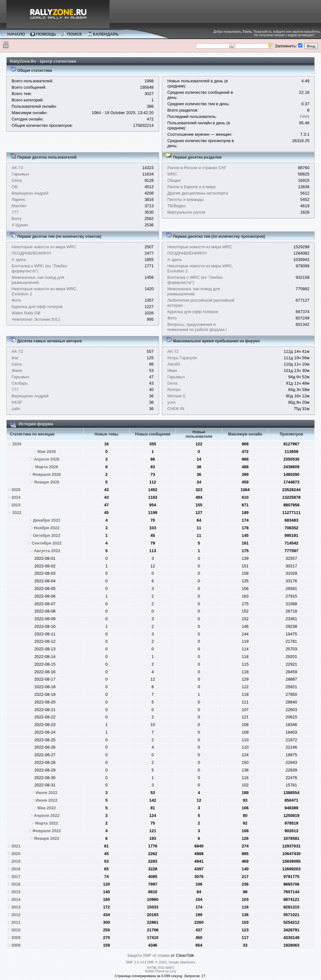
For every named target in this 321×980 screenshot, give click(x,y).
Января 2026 (47, 482)
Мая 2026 (47, 452)
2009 (16, 938)
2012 (16, 915)
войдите (279, 32)
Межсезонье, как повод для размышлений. (38, 280)
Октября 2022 (47, 535)
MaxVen (19, 206)
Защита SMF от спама (148, 955)
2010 (16, 930)
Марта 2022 (47, 823)
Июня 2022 (47, 800)
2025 (16, 490)
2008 (16, 945)
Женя (17, 370)
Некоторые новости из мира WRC (44, 247)
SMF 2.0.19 (135, 962)
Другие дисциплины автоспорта (198, 193)
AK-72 (17, 168)
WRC (172, 174)
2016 (16, 884)
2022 (17, 513)
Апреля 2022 (47, 816)
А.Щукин (20, 225)
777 (15, 212)
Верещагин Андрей (30, 193)
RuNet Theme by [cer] (161, 971)
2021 (16, 846)
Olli (15, 187)
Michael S (176, 396)
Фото (17, 300)
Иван (172, 370)
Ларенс (19, 199)
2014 (16, 899)
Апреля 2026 (47, 459)
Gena (17, 180)
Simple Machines (182, 962)
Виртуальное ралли (186, 212)
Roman (174, 390)
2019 (16, 861)
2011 (16, 922)
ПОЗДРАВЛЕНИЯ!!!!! (32, 253)
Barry (17, 219)
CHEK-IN (176, 409)
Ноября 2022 (47, 528)
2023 (16, 505)
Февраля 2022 (47, 831)
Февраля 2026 (47, 474)
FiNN (305, 117)
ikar (15, 358)
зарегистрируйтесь (306, 32)
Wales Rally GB (26, 313)
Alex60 (174, 364)
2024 (16, 497)
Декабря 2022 (47, 520)
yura (171, 402)
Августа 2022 (47, 551)
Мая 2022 (47, 808)
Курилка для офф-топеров (37, 307)
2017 (16, 877)
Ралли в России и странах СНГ (197, 168)
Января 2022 (47, 838)
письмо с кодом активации (293, 35)
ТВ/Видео (177, 206)
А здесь (19, 260)
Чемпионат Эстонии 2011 (36, 319)
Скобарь (20, 383)
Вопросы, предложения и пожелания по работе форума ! (197, 327)
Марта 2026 (47, 467)
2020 (16, 854)
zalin (16, 409)
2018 (16, 869)
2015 (16, 892)
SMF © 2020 (157, 962)
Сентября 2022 (47, 543)
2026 (17, 444)
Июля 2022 (47, 793)
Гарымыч (20, 174)
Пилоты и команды (185, 199)
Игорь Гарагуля (182, 358)
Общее (174, 180)
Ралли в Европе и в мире (191, 187)
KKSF (17, 402)
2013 (16, 907)
